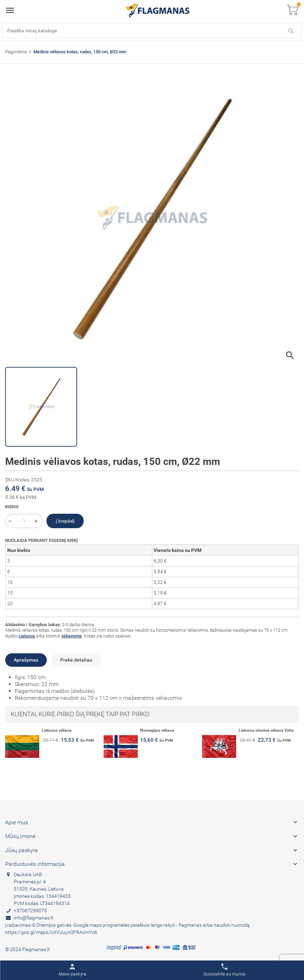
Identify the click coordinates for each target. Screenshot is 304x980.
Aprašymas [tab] (26, 660)
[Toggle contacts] (224, 970)
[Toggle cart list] (293, 10)
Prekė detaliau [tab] (76, 660)
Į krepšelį (65, 521)
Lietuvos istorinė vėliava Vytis (266, 730)
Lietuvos (27, 636)
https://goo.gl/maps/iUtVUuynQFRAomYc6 (51, 932)
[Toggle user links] (72, 970)
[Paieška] (152, 31)
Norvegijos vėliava (157, 730)
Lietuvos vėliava (57, 730)
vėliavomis (72, 636)
